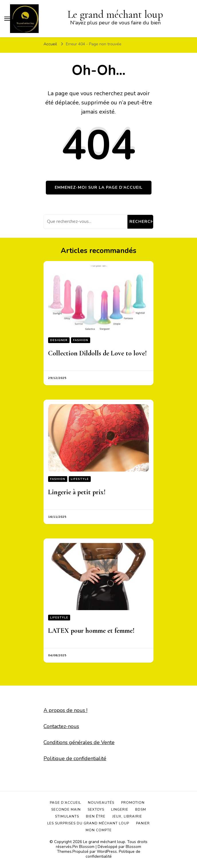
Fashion (81, 340)
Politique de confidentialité (75, 758)
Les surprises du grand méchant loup (88, 823)
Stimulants (67, 816)
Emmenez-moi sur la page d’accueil (99, 187)
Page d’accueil (65, 803)
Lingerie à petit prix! (77, 492)
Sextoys (96, 809)
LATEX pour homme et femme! (91, 631)
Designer (59, 340)
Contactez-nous (61, 726)
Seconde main (66, 809)
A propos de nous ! (65, 710)
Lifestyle (80, 479)
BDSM (141, 809)
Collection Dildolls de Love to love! (97, 353)
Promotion (133, 803)
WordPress (107, 852)
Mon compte (99, 830)
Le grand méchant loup (104, 842)
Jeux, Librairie (127, 816)
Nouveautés (101, 803)
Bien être (96, 816)
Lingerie (120, 809)
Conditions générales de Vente (79, 742)
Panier (143, 823)
